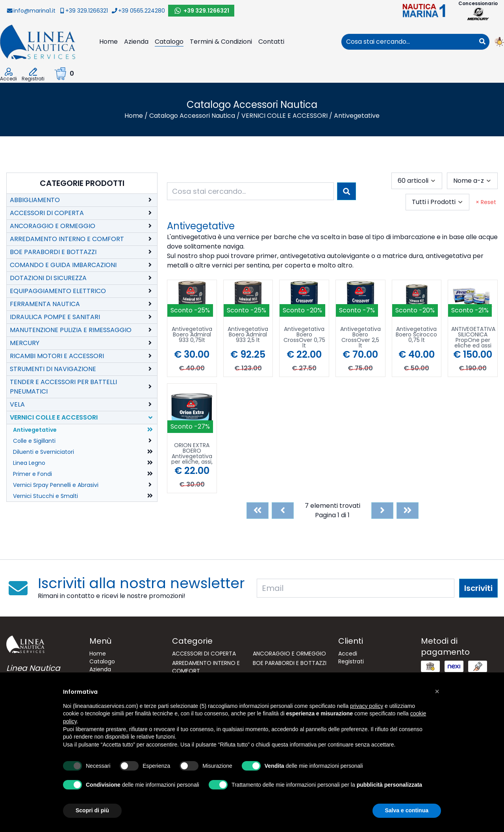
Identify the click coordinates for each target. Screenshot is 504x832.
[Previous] (283, 511)
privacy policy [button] (367, 706)
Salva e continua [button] (407, 810)
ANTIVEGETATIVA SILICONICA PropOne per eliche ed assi (473, 337)
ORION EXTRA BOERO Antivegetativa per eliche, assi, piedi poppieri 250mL (192, 453)
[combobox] (408, 42)
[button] (437, 691)
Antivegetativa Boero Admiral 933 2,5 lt (248, 335)
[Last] (408, 511)
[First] (258, 511)
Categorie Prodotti (82, 183)
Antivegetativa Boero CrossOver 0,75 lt (304, 337)
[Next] (382, 511)
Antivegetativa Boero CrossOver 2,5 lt (360, 337)
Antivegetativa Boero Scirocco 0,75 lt (416, 335)
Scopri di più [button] (92, 810)
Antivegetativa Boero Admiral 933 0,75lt (192, 335)
